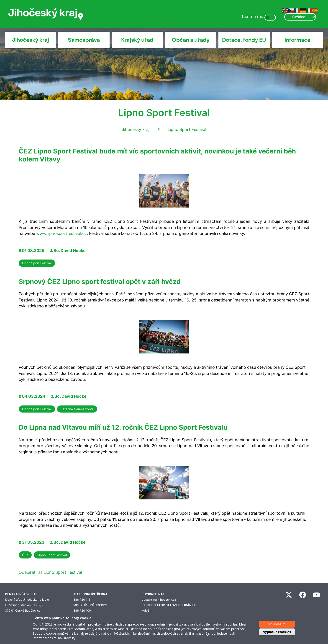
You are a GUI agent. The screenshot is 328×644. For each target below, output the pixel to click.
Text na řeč (252, 17)
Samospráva (84, 40)
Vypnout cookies (277, 632)
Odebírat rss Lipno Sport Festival (50, 572)
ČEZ (25, 555)
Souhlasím (277, 624)
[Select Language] (300, 17)
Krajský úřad (137, 40)
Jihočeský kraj (31, 40)
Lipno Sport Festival (187, 129)
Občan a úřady (191, 40)
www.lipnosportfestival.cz (61, 233)
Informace (297, 40)
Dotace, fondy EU (244, 40)
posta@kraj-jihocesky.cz (159, 600)
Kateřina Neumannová (77, 409)
